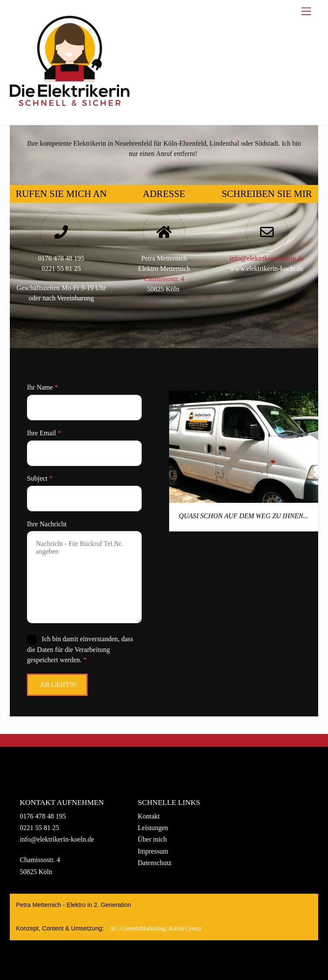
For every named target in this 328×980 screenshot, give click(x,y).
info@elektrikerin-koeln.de (267, 258)
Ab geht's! (58, 685)
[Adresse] (164, 233)
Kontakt (149, 816)
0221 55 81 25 (39, 828)
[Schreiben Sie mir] (267, 233)
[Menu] (306, 11)
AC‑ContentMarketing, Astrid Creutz (156, 928)
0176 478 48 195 (43, 816)
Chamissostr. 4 (164, 279)
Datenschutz (155, 863)
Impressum (153, 851)
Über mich (152, 839)
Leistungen (153, 828)
